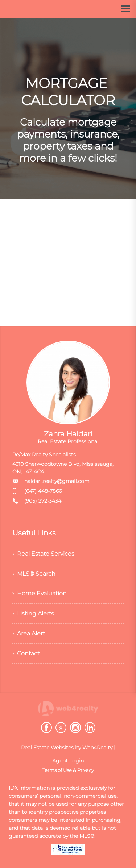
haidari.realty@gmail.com (57, 481)
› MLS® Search (34, 574)
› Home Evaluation (40, 594)
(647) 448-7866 (43, 491)
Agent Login (68, 761)
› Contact (26, 654)
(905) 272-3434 (43, 501)
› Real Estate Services (43, 554)
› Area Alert (29, 634)
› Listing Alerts (33, 614)
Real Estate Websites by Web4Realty (67, 748)
